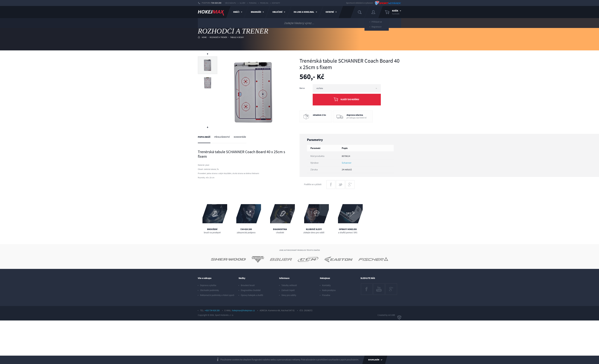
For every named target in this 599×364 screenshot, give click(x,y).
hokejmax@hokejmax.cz (243, 311)
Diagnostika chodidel (251, 290)
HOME (202, 37)
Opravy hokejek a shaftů (252, 295)
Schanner (347, 163)
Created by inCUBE (389, 315)
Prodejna (264, 3)
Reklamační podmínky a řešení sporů (217, 295)
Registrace (376, 26)
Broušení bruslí (248, 285)
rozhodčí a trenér (218, 37)
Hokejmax (325, 278)
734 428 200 (216, 3)
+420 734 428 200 (212, 311)
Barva (302, 88)
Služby (243, 3)
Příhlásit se (377, 21)
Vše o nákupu (231, 3)
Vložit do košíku (350, 100)
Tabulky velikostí (289, 285)
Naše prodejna (329, 290)
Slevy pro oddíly (289, 295)
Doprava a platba (208, 285)
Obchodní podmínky (210, 290)
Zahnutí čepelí (288, 290)
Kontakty (276, 3)
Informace (284, 278)
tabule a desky (237, 37)
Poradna (253, 3)
